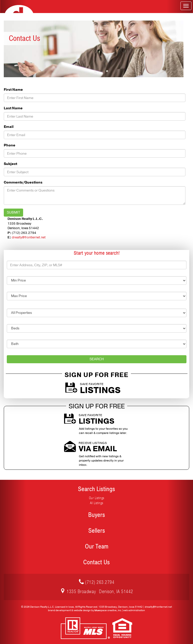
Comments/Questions (23, 182)
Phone (10, 145)
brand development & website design (69, 610)
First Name (13, 90)
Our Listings (97, 498)
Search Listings (96, 489)
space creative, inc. (108, 610)
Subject (10, 164)
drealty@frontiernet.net (29, 237)
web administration (134, 610)
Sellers (97, 531)
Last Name (13, 108)
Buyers (97, 515)
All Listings (97, 503)
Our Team (97, 546)
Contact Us (96, 562)
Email (9, 127)
